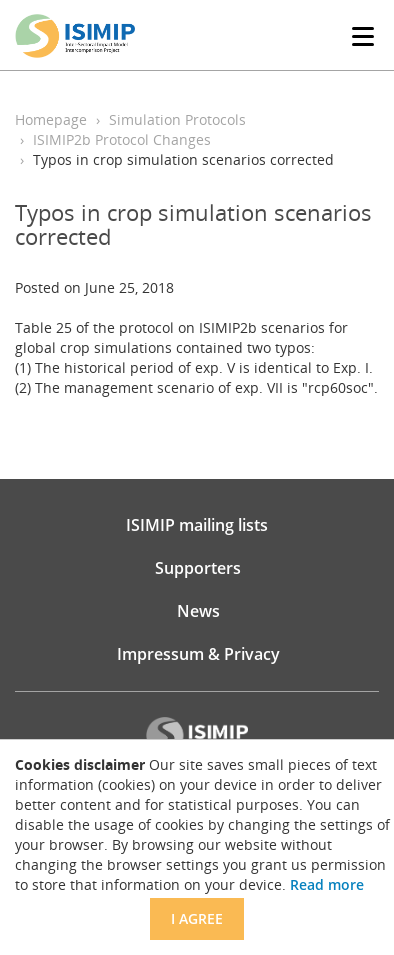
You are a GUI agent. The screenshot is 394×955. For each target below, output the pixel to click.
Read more (327, 884)
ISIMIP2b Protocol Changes (122, 139)
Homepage (51, 119)
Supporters (198, 568)
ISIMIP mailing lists (197, 525)
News (198, 611)
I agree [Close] (197, 918)
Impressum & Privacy (198, 654)
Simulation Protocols (177, 119)
